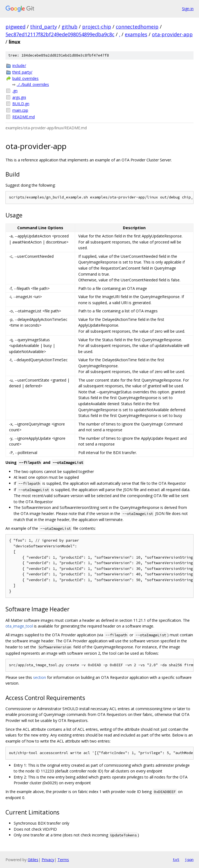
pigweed (15, 27)
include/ (19, 65)
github (70, 27)
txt (176, 859)
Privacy (48, 860)
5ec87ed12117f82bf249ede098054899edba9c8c (60, 34)
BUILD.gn (21, 104)
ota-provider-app (172, 34)
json (189, 859)
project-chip (97, 27)
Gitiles (33, 860)
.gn (15, 91)
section (40, 677)
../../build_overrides (33, 84)
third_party (44, 27)
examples (136, 34)
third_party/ (22, 72)
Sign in (188, 9)
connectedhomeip (137, 27)
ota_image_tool (19, 626)
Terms (63, 860)
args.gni (19, 97)
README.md (24, 117)
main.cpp (20, 110)
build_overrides (25, 78)
